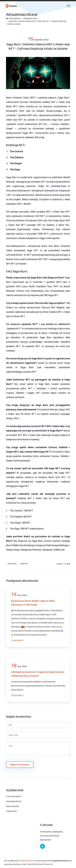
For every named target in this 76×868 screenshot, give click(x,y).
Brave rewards (13, 806)
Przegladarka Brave (27, 861)
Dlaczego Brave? (14, 801)
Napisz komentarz (20, 765)
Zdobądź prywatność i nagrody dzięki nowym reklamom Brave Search (38, 674)
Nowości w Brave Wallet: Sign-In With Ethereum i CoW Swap (33, 603)
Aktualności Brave (30, 18)
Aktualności (12, 564)
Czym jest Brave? (14, 796)
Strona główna (13, 18)
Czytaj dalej (18, 640)
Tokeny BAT (24, 564)
